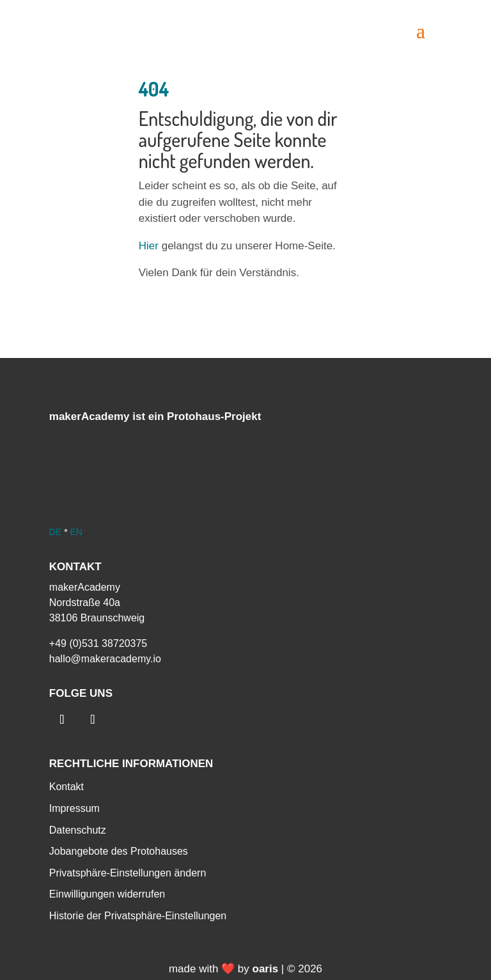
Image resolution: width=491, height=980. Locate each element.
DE (55, 532)
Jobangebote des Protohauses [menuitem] (119, 851)
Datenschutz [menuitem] (78, 830)
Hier (149, 246)
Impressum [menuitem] (74, 808)
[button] (421, 30)
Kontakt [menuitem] (66, 787)
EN (76, 532)
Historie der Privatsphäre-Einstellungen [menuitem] (138, 916)
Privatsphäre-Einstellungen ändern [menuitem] (128, 873)
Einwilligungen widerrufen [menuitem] (107, 894)
